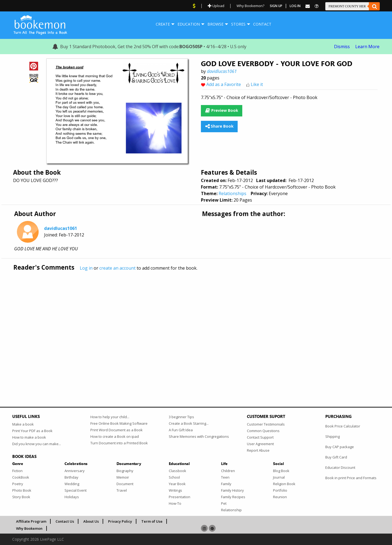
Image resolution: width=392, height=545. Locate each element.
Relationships (232, 193)
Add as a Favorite (224, 84)
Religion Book (284, 484)
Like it (257, 84)
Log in (86, 268)
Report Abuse (258, 450)
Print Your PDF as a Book (32, 431)
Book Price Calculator (343, 426)
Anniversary (75, 471)
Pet (224, 503)
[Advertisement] (176, 327)
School (174, 477)
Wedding (72, 484)
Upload (216, 6)
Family (226, 484)
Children (228, 471)
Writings (175, 490)
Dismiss (342, 47)
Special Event (76, 490)
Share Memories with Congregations (199, 436)
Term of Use (152, 521)
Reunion (280, 497)
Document (125, 484)
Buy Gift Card (336, 457)
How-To (175, 503)
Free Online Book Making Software (119, 423)
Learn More (367, 47)
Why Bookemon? (250, 6)
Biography (125, 471)
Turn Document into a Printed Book (119, 443)
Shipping (333, 436)
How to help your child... (110, 417)
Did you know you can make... (37, 444)
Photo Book (22, 490)
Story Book (21, 497)
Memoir (123, 477)
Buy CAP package (340, 447)
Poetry (18, 484)
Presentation (180, 497)
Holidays (72, 497)
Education (189, 24)
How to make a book (29, 437)
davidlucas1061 (222, 71)
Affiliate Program (31, 521)
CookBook (21, 477)
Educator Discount (340, 467)
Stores (238, 24)
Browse (215, 24)
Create (163, 24)
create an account (117, 268)
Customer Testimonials (266, 424)
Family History (232, 490)
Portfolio (280, 490)
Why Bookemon (29, 528)
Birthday (71, 477)
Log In (295, 6)
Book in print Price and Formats (351, 478)
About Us (91, 521)
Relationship (231, 510)
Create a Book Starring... (189, 423)
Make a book (23, 424)
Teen (225, 477)
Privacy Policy (120, 521)
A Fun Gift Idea (181, 430)
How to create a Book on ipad (115, 436)
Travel (122, 490)
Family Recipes (233, 497)
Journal (279, 477)
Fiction (17, 471)
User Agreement (260, 444)
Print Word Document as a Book (117, 430)
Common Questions (263, 431)
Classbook (177, 471)
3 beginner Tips (181, 417)
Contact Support (260, 437)
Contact (262, 24)
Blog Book (281, 471)
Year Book (177, 484)
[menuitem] (163, 24)
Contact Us (65, 521)
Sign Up (276, 6)
